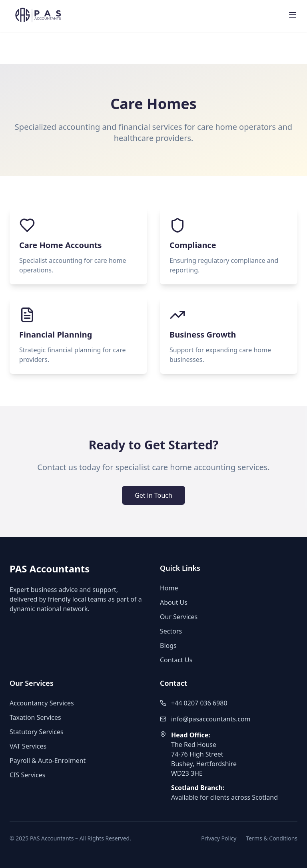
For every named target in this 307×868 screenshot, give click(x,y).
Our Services (179, 617)
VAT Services (28, 746)
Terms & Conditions (272, 838)
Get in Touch (153, 495)
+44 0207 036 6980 (199, 703)
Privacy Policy (219, 838)
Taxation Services (35, 717)
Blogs (168, 646)
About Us (174, 602)
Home (169, 588)
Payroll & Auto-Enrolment (48, 761)
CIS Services (28, 775)
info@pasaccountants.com (211, 719)
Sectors (171, 631)
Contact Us (176, 660)
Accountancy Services (42, 703)
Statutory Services (37, 732)
